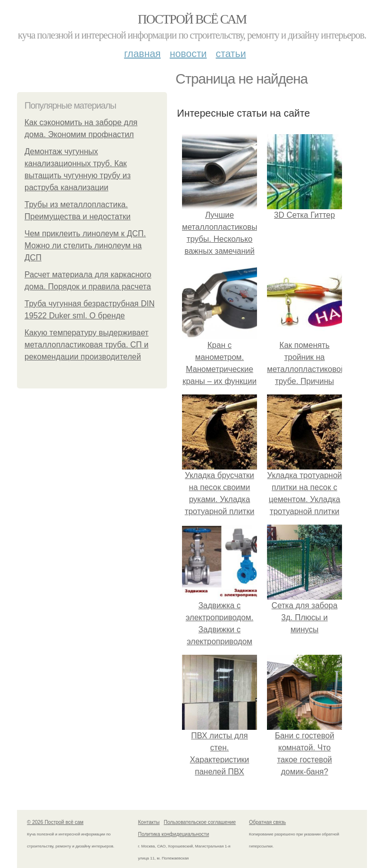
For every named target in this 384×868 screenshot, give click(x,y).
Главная (142, 54)
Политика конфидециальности (173, 834)
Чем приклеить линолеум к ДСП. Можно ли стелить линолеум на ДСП (85, 246)
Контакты (149, 822)
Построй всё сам (192, 19)
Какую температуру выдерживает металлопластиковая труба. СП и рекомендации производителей (86, 345)
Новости (188, 54)
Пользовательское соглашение (200, 822)
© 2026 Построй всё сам (55, 822)
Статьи (230, 54)
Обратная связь (267, 822)
